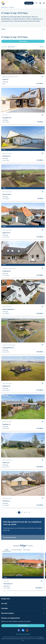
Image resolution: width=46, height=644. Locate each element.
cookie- (3, 639)
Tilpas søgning (23, 41)
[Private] (3, 3)
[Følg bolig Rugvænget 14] (43, 422)
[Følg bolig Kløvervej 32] (43, 460)
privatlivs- (41, 637)
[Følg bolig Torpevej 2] (43, 77)
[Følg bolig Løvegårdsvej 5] (43, 268)
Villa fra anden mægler (7, 153)
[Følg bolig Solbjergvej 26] (43, 383)
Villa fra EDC (5, 115)
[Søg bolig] (36, 3)
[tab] (7, 550)
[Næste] (29, 512)
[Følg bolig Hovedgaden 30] (43, 115)
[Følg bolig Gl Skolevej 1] (43, 498)
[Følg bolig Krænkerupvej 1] (43, 192)
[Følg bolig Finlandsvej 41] (43, 153)
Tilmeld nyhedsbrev (23, 626)
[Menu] (44, 3)
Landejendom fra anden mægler (9, 268)
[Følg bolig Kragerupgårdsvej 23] (43, 345)
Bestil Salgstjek (29, 3)
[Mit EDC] (40, 3)
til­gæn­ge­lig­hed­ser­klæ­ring (30, 639)
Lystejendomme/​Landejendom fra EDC (10, 77)
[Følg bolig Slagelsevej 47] (43, 230)
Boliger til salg (4, 7)
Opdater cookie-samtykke (23, 634)
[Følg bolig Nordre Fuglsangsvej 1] (43, 307)
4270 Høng (12, 7)
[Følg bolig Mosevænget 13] (42, 581)
